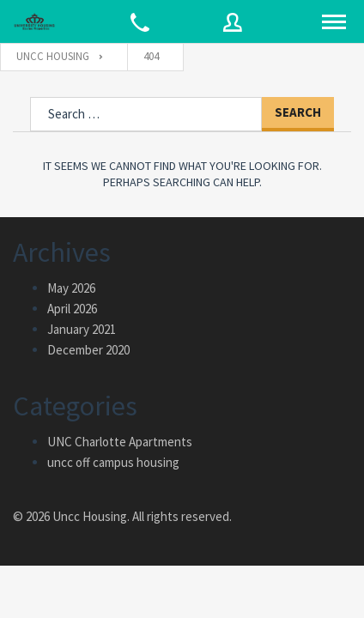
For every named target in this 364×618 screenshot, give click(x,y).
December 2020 (88, 350)
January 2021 (82, 329)
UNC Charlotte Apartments (120, 442)
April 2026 (72, 309)
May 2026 (71, 288)
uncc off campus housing (113, 462)
